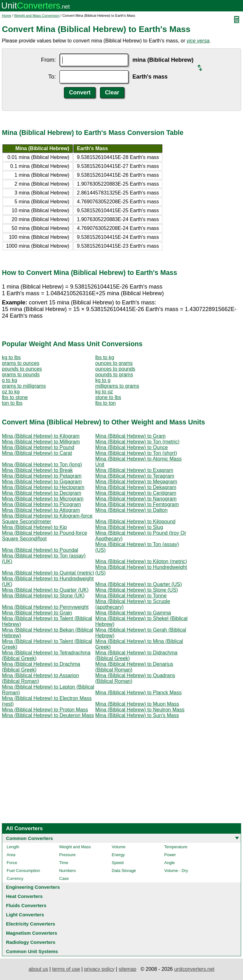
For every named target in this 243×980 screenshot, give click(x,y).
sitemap (128, 969)
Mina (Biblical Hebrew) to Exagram (134, 470)
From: (48, 60)
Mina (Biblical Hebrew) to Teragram (135, 476)
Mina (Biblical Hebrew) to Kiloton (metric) (141, 561)
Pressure (67, 855)
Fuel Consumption (23, 871)
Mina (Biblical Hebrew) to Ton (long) (42, 465)
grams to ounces (21, 363)
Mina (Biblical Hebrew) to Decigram (42, 493)
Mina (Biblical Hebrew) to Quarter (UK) (45, 590)
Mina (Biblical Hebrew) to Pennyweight (45, 607)
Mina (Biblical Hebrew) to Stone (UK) (43, 596)
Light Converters (25, 915)
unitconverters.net (194, 969)
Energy (118, 855)
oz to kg (11, 392)
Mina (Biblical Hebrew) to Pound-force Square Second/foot (44, 536)
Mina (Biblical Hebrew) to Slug (129, 527)
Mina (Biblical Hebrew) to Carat (37, 453)
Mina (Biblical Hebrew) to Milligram (41, 442)
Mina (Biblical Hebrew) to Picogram (41, 504)
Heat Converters (24, 896)
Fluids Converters (26, 905)
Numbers (68, 871)
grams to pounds (21, 375)
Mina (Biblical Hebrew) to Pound (38, 447)
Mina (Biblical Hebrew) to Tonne (131, 596)
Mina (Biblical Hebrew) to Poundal (40, 550)
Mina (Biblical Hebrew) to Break (37, 470)
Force (12, 863)
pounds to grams (114, 375)
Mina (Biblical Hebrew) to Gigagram (42, 482)
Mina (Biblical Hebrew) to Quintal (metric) (48, 573)
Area (11, 855)
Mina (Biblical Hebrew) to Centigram (136, 493)
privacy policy (99, 969)
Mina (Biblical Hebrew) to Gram (130, 436)
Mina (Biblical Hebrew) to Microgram (43, 499)
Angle (169, 863)
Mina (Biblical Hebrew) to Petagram (42, 476)
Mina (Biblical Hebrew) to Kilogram (41, 436)
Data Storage (124, 871)
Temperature (176, 847)
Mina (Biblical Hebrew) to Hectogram (43, 487)
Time (64, 863)
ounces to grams (114, 363)
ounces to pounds (115, 369)
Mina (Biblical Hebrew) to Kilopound (135, 522)
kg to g (103, 380)
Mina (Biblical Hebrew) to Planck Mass (138, 693)
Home (6, 16)
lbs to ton (106, 403)
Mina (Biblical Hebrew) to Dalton (131, 510)
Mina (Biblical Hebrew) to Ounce (131, 447)
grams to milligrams (24, 386)
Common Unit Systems (32, 951)
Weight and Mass (75, 847)
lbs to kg (105, 357)
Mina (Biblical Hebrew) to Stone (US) (137, 590)
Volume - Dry (176, 871)
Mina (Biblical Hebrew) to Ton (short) (136, 453)
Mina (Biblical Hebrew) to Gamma (133, 613)
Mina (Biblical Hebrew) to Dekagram (136, 487)
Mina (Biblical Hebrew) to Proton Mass (45, 710)
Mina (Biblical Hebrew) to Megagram (136, 482)
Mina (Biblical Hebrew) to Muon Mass (137, 704)
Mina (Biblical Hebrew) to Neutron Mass (140, 710)
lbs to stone (15, 397)
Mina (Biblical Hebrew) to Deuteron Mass (48, 715)
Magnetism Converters (32, 933)
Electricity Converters (31, 924)
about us (38, 969)
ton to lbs (12, 403)
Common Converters (29, 838)
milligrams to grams (117, 386)
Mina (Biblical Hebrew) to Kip (34, 527)
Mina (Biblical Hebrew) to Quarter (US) (139, 584)
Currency (15, 878)
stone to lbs (108, 397)
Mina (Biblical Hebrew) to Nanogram (136, 499)
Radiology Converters (31, 942)
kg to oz (104, 392)
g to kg (9, 380)
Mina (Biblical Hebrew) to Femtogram (137, 504)
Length (13, 847)
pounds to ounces (22, 369)
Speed (118, 863)
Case (64, 878)
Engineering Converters (33, 887)
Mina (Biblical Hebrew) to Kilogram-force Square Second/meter (47, 519)
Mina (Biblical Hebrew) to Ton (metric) (137, 442)
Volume (118, 847)
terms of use (66, 969)
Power (170, 855)
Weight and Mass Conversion (37, 16)
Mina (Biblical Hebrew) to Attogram (41, 510)
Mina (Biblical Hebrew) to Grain (37, 613)
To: (52, 77)
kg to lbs (11, 357)
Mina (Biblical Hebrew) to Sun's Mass (137, 715)
